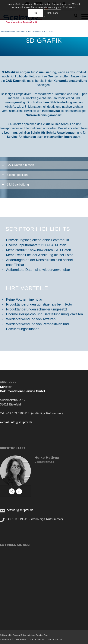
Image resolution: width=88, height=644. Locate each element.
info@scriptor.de (21, 422)
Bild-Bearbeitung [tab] (15, 184)
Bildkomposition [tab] (15, 175)
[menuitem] (20, 639)
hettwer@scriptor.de (20, 510)
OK (35, 13)
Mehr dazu (53, 13)
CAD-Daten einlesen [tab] (18, 165)
